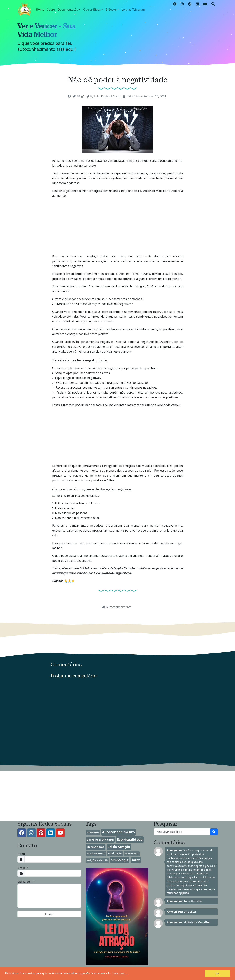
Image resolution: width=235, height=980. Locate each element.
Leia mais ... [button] (120, 973)
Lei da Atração (119, 847)
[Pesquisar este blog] (182, 832)
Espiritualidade (130, 839)
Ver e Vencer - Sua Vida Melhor (46, 30)
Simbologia (120, 860)
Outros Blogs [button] (92, 9)
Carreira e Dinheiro (100, 840)
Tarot (136, 860)
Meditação (115, 853)
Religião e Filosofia (97, 860)
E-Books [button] (111, 9)
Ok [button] (217, 974)
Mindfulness (132, 854)
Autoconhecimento (119, 607)
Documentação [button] (68, 9)
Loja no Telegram (133, 9)
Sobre (51, 9)
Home (40, 9)
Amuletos (93, 832)
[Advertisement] (117, 240)
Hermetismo (96, 847)
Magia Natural (96, 853)
